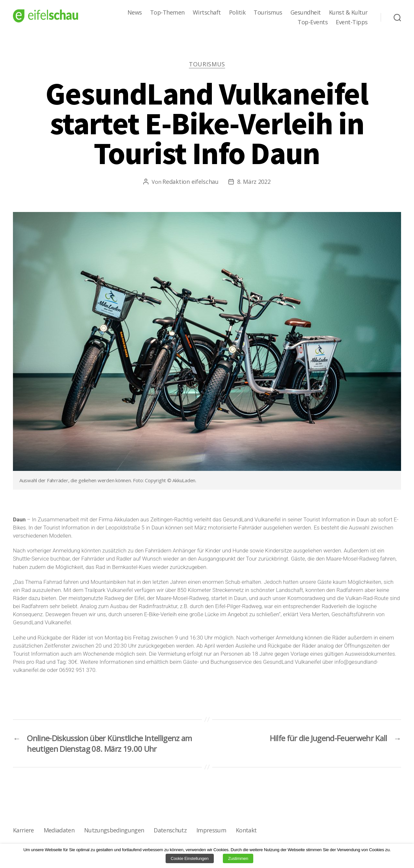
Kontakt (246, 830)
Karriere (23, 830)
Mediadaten (59, 830)
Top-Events (313, 22)
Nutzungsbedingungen (114, 830)
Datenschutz (170, 830)
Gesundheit (306, 13)
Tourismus (268, 13)
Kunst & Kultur (348, 13)
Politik (237, 13)
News (135, 13)
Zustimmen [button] (238, 858)
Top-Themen (167, 13)
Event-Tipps (352, 22)
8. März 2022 (254, 182)
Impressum (211, 830)
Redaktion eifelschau (191, 182)
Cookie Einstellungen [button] (190, 858)
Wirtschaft (207, 13)
